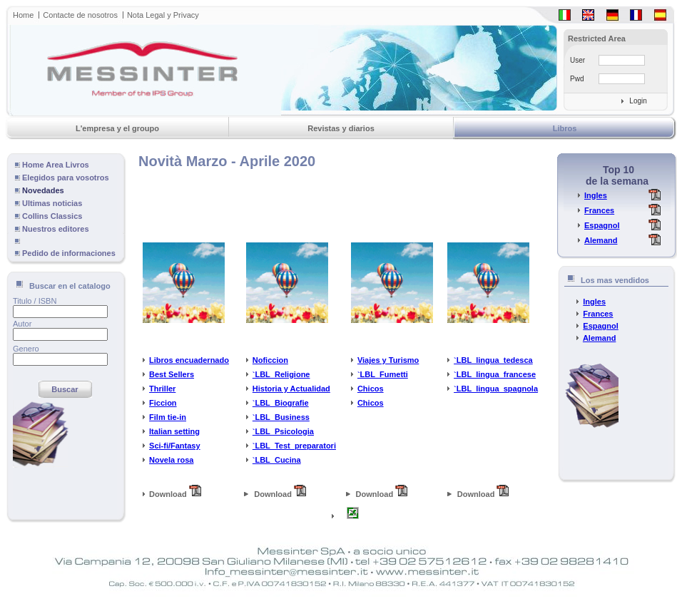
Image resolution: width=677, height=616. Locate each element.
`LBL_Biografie (281, 403)
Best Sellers (172, 374)
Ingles (596, 195)
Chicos (371, 389)
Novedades (43, 190)
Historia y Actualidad (291, 389)
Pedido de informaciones (69, 253)
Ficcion (163, 403)
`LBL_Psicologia (283, 431)
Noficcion (270, 360)
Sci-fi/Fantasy (175, 446)
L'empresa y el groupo (117, 128)
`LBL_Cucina (277, 460)
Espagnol (602, 225)
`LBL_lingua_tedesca (493, 360)
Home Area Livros (56, 165)
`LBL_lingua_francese (495, 374)
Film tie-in (168, 417)
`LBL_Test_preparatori (294, 446)
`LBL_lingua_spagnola (496, 389)
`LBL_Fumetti (383, 374)
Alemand (601, 240)
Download (172, 494)
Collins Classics (52, 216)
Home (23, 15)
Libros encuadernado (189, 360)
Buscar (65, 389)
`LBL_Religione (281, 374)
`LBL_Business (281, 417)
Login (638, 101)
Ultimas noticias (52, 203)
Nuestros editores (56, 229)
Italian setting (174, 431)
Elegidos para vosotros (66, 178)
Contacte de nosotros (80, 15)
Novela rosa (171, 460)
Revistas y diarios (341, 128)
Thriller (162, 389)
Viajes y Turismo (388, 360)
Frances (599, 210)
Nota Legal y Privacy (163, 15)
